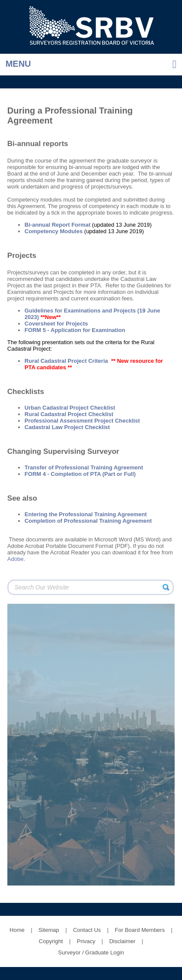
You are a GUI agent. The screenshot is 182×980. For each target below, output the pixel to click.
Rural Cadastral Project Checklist (69, 414)
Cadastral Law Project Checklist (67, 427)
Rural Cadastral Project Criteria (66, 361)
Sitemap (49, 930)
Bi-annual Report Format (57, 225)
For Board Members (140, 930)
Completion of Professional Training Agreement (88, 521)
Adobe (16, 559)
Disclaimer (123, 941)
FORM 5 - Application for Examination (75, 330)
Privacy (86, 941)
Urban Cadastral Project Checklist (70, 408)
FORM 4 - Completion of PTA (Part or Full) (80, 474)
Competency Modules (54, 231)
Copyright (51, 941)
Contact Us (87, 930)
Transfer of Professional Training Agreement (84, 467)
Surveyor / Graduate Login (91, 952)
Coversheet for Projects (56, 324)
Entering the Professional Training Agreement (86, 514)
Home (17, 930)
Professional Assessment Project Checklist (82, 421)
